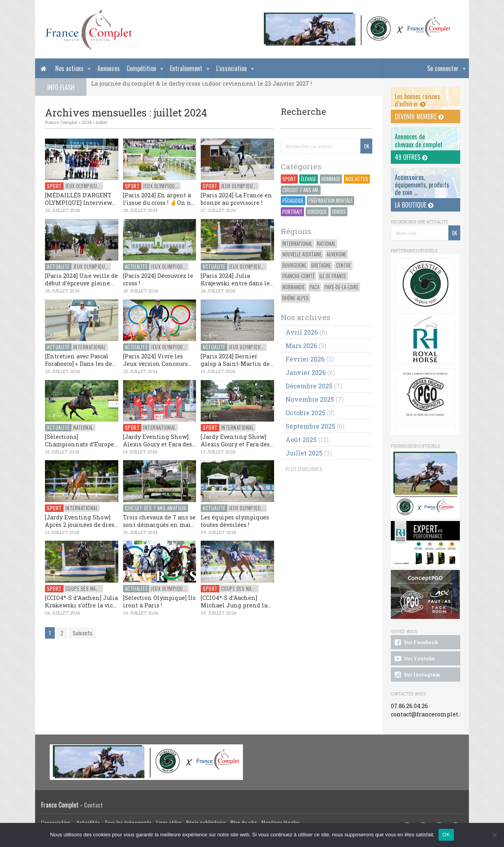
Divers (339, 212)
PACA (315, 287)
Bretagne (321, 265)
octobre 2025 (305, 413)
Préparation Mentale (330, 201)
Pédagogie (293, 201)
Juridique (317, 212)
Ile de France (333, 276)
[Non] (494, 835)
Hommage (331, 179)
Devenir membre (419, 116)
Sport (289, 179)
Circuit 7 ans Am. (301, 190)
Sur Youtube (414, 659)
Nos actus (357, 179)
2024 (87, 122)
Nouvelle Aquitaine (302, 254)
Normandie (294, 287)
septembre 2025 (310, 426)
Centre (343, 265)
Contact (93, 805)
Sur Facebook (416, 643)
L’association (231, 68)
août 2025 (301, 439)
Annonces (109, 68)
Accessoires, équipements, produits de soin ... (422, 185)
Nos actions (69, 68)
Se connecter (443, 68)
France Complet (61, 122)
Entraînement (186, 68)
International (297, 244)
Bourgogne (294, 265)
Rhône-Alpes (296, 298)
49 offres (411, 157)
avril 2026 (302, 332)
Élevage (309, 179)
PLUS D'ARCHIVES (304, 469)
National (326, 244)
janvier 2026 (306, 372)
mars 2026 (301, 346)
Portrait (292, 212)
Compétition (141, 68)
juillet (102, 122)
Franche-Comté (299, 276)
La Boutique (414, 205)
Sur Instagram (417, 675)
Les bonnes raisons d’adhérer (417, 100)
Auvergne (336, 254)
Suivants (82, 633)
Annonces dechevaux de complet (419, 140)
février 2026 (305, 359)
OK (446, 835)
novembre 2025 (310, 399)
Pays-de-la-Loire (342, 287)
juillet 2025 (304, 453)
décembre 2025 (309, 386)
